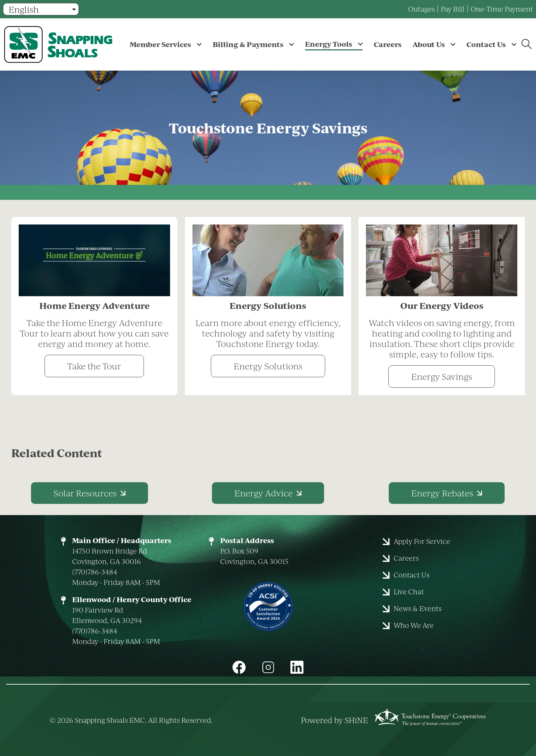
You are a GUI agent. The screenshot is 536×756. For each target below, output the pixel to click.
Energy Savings (442, 377)
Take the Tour (94, 366)
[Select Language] (41, 9)
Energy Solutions (268, 366)
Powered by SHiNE (335, 720)
